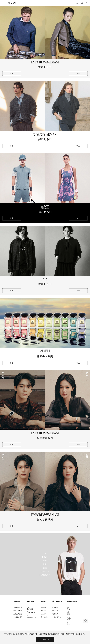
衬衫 (45, 561)
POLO (45, 557)
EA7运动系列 (45, 575)
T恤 (45, 553)
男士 (12, 73)
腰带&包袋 (45, 571)
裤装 (45, 564)
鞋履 (45, 568)
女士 (78, 73)
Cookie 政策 (80, 634)
